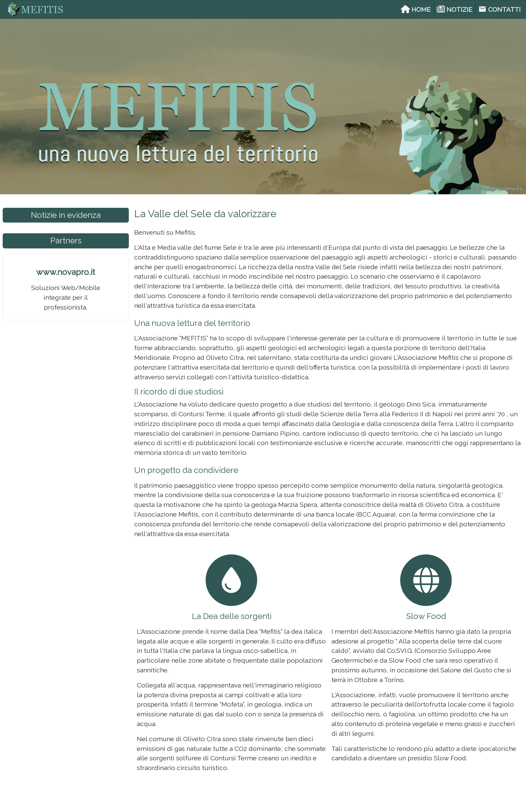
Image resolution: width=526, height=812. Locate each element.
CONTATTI (499, 9)
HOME (416, 9)
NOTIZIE (455, 9)
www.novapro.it (66, 272)
